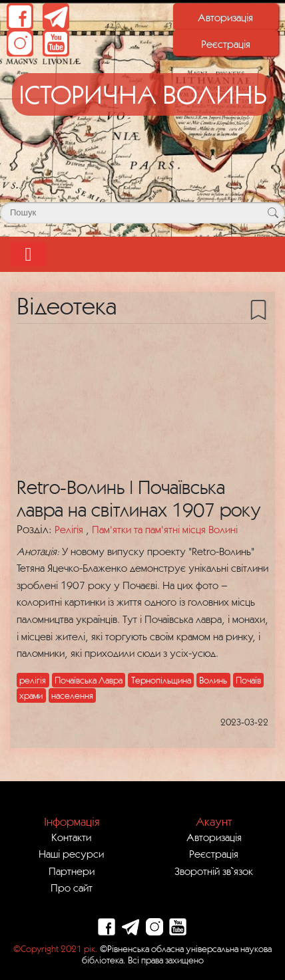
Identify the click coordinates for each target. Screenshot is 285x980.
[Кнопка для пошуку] (273, 213)
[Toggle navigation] (28, 254)
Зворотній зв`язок (214, 871)
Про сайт (72, 888)
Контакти (71, 837)
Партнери (72, 871)
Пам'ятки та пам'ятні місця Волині (165, 529)
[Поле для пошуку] (142, 213)
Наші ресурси (71, 854)
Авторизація (225, 17)
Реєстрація (226, 44)
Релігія (70, 529)
